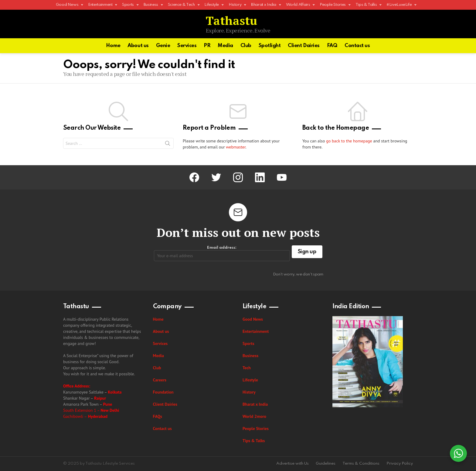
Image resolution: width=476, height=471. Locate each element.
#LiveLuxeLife (399, 6)
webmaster (236, 147)
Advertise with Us (292, 464)
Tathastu (231, 20)
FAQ (332, 46)
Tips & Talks (366, 6)
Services (187, 46)
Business (151, 6)
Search (168, 145)
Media (225, 46)
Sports (128, 6)
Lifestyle (212, 6)
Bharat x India (264, 6)
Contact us (357, 46)
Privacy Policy (400, 464)
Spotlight (270, 46)
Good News (67, 6)
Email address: (222, 253)
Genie (163, 46)
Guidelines (326, 464)
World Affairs (298, 6)
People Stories (333, 6)
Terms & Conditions (361, 464)
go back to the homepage (349, 141)
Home (113, 46)
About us (138, 46)
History (235, 6)
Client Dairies (304, 46)
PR (207, 46)
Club (246, 46)
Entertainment (100, 6)
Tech (247, 368)
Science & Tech (181, 6)
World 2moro (254, 416)
